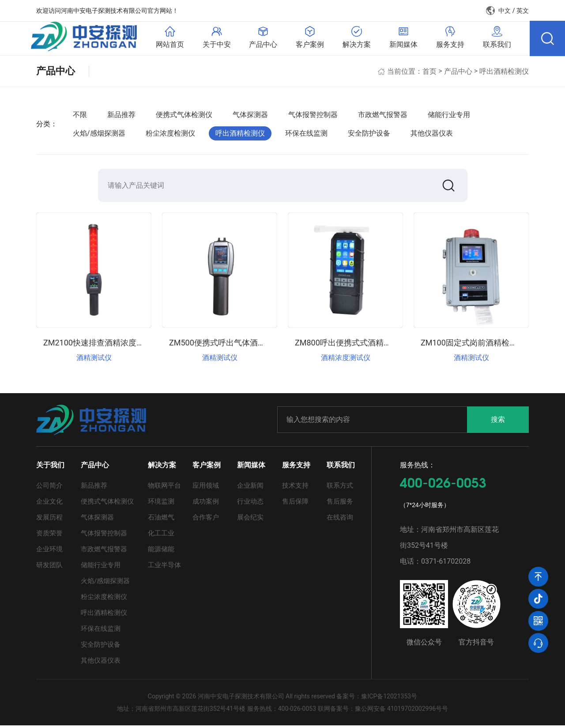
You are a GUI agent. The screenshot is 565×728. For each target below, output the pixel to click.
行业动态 (250, 504)
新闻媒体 (251, 468)
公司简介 (49, 488)
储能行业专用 (449, 116)
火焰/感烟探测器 (99, 135)
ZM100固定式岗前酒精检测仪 (473, 345)
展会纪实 (250, 520)
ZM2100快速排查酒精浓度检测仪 (102, 345)
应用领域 (206, 488)
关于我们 (50, 468)
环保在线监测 (306, 135)
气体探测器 (250, 116)
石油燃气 (161, 520)
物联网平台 (164, 488)
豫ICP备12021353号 (389, 699)
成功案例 (206, 504)
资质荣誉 (49, 536)
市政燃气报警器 (383, 116)
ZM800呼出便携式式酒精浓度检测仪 (359, 345)
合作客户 (206, 520)
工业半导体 (164, 568)
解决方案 (162, 468)
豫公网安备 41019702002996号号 (402, 711)
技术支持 (295, 488)
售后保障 (295, 504)
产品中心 (458, 73)
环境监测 (161, 504)
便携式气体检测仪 (184, 116)
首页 (429, 73)
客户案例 (207, 468)
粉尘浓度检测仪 (170, 135)
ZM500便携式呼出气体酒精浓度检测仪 (237, 345)
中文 (505, 11)
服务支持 (296, 468)
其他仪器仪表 (432, 135)
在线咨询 (340, 520)
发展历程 (49, 520)
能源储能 (161, 552)
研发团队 (49, 568)
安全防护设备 (369, 135)
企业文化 (49, 504)
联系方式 (340, 488)
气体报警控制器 (313, 116)
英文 (523, 11)
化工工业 (161, 536)
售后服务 (340, 504)
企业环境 (49, 552)
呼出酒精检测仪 (504, 73)
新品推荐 (121, 116)
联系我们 (341, 468)
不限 (80, 116)
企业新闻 (250, 488)
